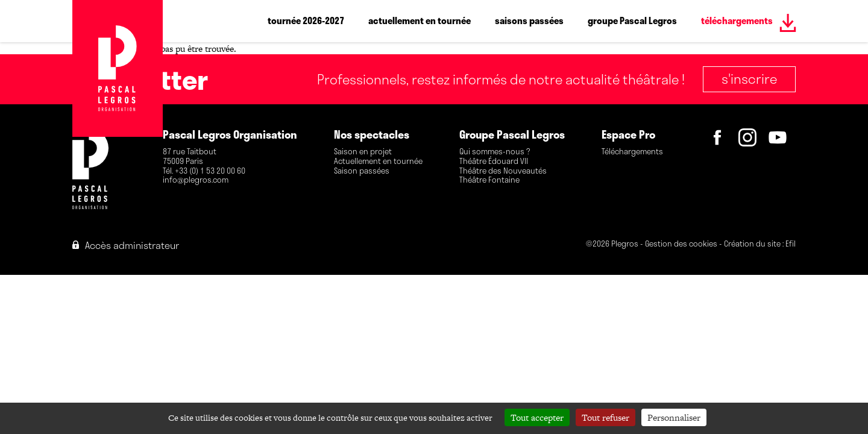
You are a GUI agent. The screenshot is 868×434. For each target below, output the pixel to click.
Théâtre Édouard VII (494, 162)
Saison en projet (363, 152)
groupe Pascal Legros (632, 20)
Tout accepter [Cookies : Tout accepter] (537, 417)
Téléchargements (632, 152)
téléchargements (737, 20)
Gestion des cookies (681, 244)
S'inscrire (749, 78)
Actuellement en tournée (378, 162)
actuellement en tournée (420, 20)
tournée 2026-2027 (306, 20)
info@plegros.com (196, 180)
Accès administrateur (126, 245)
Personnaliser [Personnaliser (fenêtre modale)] (674, 417)
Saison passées (362, 171)
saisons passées (529, 20)
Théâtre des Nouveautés (503, 171)
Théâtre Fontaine (489, 180)
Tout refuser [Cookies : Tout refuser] (605, 417)
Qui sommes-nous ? (495, 152)
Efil (791, 244)
